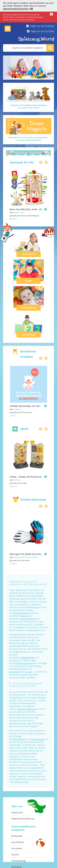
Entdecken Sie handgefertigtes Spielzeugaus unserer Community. (29, 106)
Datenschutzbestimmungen (16, 9)
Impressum (17, 812)
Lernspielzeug (29, 335)
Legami (17, 409)
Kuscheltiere (29, 254)
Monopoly (14, 672)
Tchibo (17, 480)
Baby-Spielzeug (28, 308)
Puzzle (28, 281)
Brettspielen (19, 739)
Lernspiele (17, 848)
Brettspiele (17, 836)
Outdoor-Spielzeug (26, 709)
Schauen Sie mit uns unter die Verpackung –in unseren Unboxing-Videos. (29, 139)
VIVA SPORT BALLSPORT (26, 557)
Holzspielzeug (18, 861)
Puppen (24, 616)
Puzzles (15, 855)
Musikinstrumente (24, 663)
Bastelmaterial (21, 613)
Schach (29, 672)
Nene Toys (19, 212)
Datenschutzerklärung (23, 819)
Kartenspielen (38, 739)
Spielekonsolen (27, 657)
